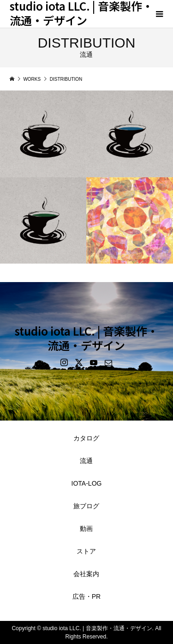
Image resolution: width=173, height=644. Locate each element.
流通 (86, 461)
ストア (86, 551)
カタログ (86, 438)
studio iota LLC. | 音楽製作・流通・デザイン (86, 338)
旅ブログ (86, 506)
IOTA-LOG (87, 483)
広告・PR (86, 596)
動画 (86, 529)
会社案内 (86, 574)
